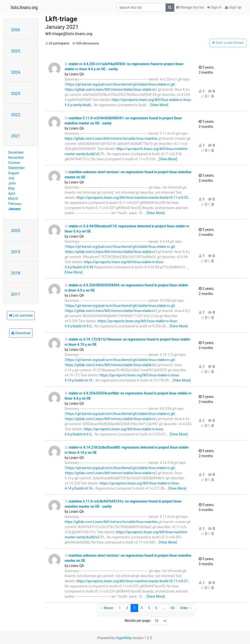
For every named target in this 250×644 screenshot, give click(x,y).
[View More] (159, 105)
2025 (16, 51)
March (13, 199)
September (17, 168)
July (11, 178)
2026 (16, 30)
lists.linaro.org (24, 8)
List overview (21, 315)
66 (173, 608)
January (15, 209)
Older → (186, 608)
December (16, 152)
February (15, 204)
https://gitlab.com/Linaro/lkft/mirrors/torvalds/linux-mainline (111, 139)
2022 (16, 115)
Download (21, 333)
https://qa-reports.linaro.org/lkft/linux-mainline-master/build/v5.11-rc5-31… (133, 581)
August (14, 173)
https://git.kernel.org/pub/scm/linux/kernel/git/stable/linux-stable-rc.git (120, 84)
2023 (16, 93)
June (12, 183)
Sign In (214, 7)
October (14, 163)
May (11, 188)
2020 (16, 231)
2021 (16, 136)
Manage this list (190, 7)
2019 (16, 252)
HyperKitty (124, 638)
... (164, 608)
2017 (16, 294)
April (12, 193)
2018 (16, 273)
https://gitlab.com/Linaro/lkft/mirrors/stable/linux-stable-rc (110, 90)
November (16, 158)
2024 (16, 72)
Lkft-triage (61, 19)
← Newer (106, 608)
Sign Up (233, 7)
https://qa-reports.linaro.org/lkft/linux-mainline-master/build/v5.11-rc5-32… (133, 198)
